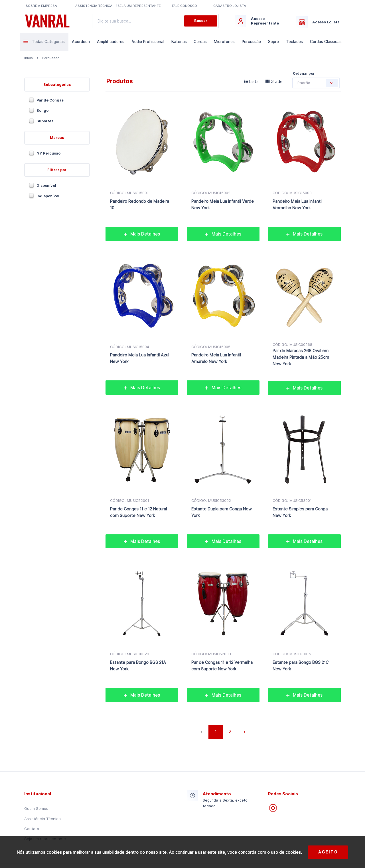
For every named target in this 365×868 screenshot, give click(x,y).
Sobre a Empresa (41, 6)
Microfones (224, 42)
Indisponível (48, 196)
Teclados (294, 42)
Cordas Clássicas (326, 42)
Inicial (29, 58)
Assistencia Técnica (94, 6)
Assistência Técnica (42, 819)
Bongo (42, 110)
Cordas (200, 42)
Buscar (201, 21)
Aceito (328, 852)
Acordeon (81, 42)
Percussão (251, 42)
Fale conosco (184, 6)
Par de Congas (50, 100)
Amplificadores (111, 42)
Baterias (179, 42)
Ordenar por (304, 73)
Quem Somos (36, 808)
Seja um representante (139, 6)
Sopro (273, 42)
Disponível (46, 185)
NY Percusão (48, 153)
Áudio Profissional (148, 42)
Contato (32, 829)
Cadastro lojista (230, 6)
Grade (274, 81)
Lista (251, 81)
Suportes (45, 121)
